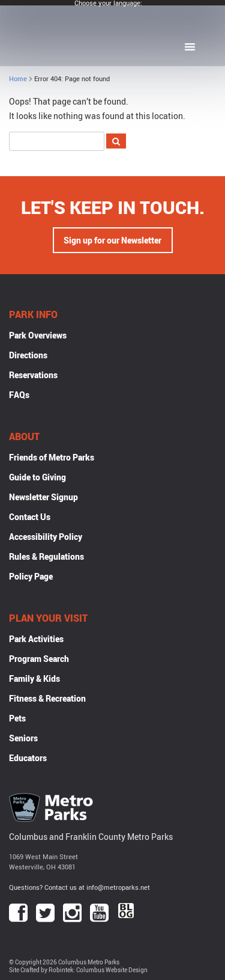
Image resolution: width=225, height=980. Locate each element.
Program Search (39, 659)
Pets (17, 718)
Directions (28, 355)
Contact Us (30, 517)
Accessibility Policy (46, 537)
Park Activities (36, 639)
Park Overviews (38, 335)
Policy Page (31, 576)
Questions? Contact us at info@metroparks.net (79, 887)
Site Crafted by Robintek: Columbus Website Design (78, 970)
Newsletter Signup (43, 497)
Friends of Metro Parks (52, 457)
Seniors (23, 738)
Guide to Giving (37, 477)
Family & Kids (34, 678)
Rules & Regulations (46, 556)
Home (18, 78)
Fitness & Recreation (47, 698)
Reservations (33, 375)
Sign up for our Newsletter (112, 240)
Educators (28, 758)
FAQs (19, 395)
